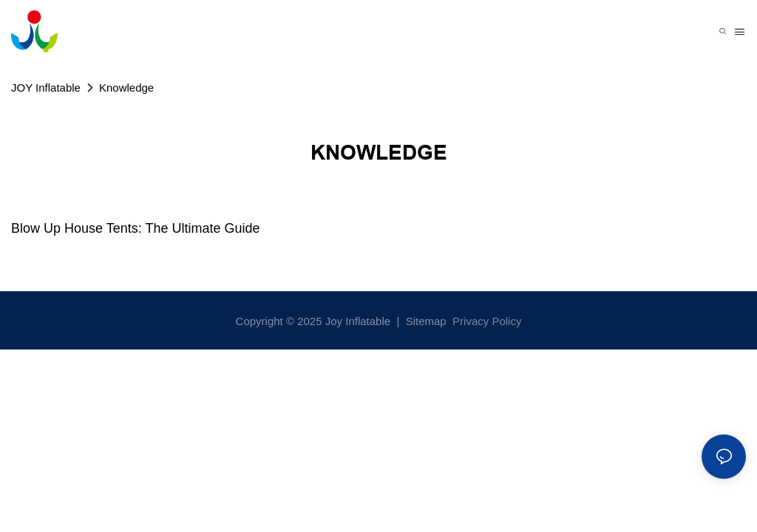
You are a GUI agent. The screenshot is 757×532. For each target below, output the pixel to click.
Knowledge (126, 88)
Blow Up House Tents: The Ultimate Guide (136, 228)
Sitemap (425, 321)
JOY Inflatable (46, 88)
